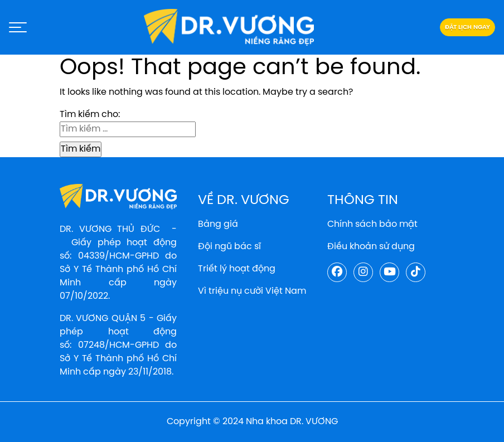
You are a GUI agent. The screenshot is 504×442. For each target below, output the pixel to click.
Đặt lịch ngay (467, 27)
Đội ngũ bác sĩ (229, 247)
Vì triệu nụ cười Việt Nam (252, 291)
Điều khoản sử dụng (371, 247)
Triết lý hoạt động (237, 269)
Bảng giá (218, 224)
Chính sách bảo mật (372, 224)
